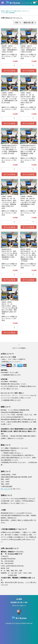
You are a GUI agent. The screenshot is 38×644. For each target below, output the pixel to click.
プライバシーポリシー (19, 606)
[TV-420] (12, 13)
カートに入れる (10, 71)
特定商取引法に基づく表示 (19, 602)
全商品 (3, 11)
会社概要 (19, 599)
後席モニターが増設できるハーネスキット (17, 11)
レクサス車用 (5, 13)
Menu (3, 2)
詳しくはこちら (6, 489)
